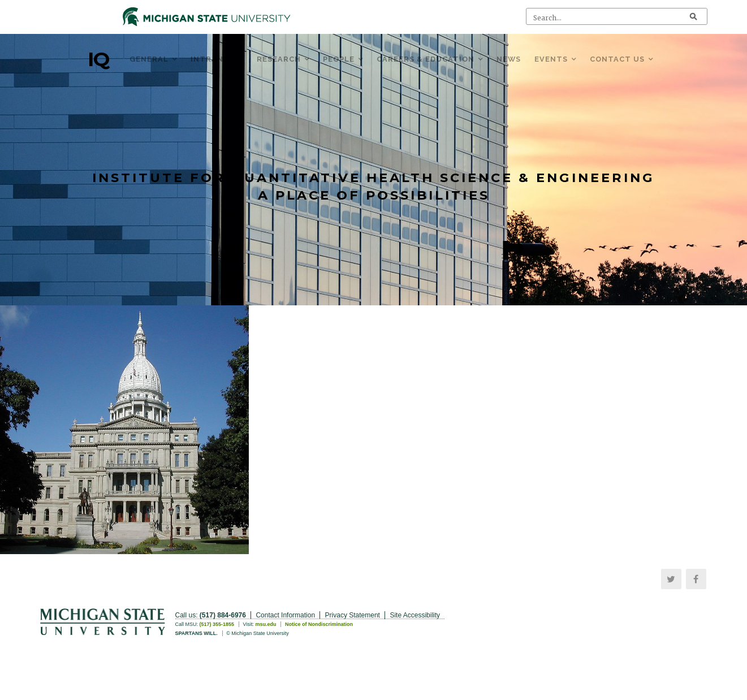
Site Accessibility (415, 615)
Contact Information (285, 615)
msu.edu (265, 624)
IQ (98, 59)
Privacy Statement (353, 615)
